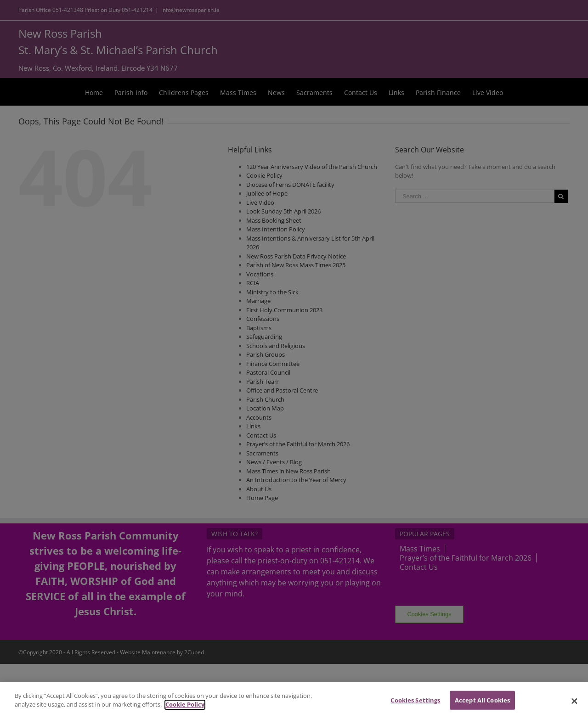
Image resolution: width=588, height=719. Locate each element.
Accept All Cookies (482, 707)
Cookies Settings (415, 707)
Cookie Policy (185, 711)
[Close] (574, 708)
